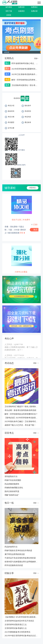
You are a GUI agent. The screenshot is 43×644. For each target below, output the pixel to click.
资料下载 (9, 11)
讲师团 (9, 15)
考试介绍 (10, 106)
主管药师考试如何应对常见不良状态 (19, 621)
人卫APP (22, 135)
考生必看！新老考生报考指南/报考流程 (20, 410)
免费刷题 (6, 52)
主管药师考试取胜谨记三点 (16, 625)
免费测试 (34, 7)
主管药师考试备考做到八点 (16, 628)
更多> (36, 58)
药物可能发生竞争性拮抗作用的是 (18, 550)
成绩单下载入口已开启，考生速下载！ (20, 425)
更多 (35, 363)
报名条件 (26, 106)
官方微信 (22, 150)
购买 (36, 230)
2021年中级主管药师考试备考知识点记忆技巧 (23, 636)
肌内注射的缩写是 (12, 491)
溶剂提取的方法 (11, 476)
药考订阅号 (22, 165)
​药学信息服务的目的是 (14, 565)
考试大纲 (10, 117)
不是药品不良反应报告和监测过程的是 (20, 558)
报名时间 (10, 111)
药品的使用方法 (11, 547)
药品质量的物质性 (12, 484)
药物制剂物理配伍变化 (14, 488)
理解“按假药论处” (12, 495)
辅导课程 (9, 7)
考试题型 (10, 122)
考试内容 (26, 117)
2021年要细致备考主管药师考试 (17, 632)
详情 (21, 233)
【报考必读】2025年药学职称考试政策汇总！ (23, 418)
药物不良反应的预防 (13, 480)
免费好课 (34, 11)
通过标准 (26, 122)
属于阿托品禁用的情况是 (15, 554)
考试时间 (26, 111)
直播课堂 (21, 11)
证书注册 (10, 128)
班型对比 (33, 188)
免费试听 (21, 7)
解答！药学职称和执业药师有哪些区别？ (21, 414)
